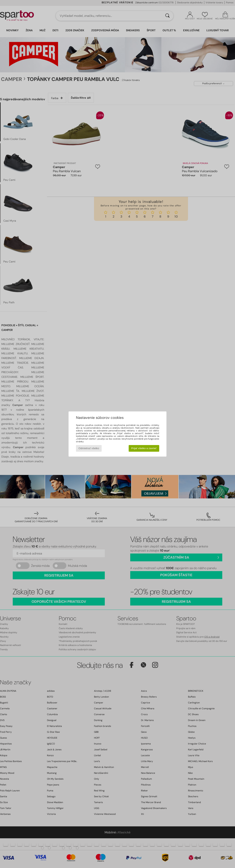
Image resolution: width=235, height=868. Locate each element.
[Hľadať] (167, 16)
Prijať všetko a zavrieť (144, 448)
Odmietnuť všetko (89, 448)
